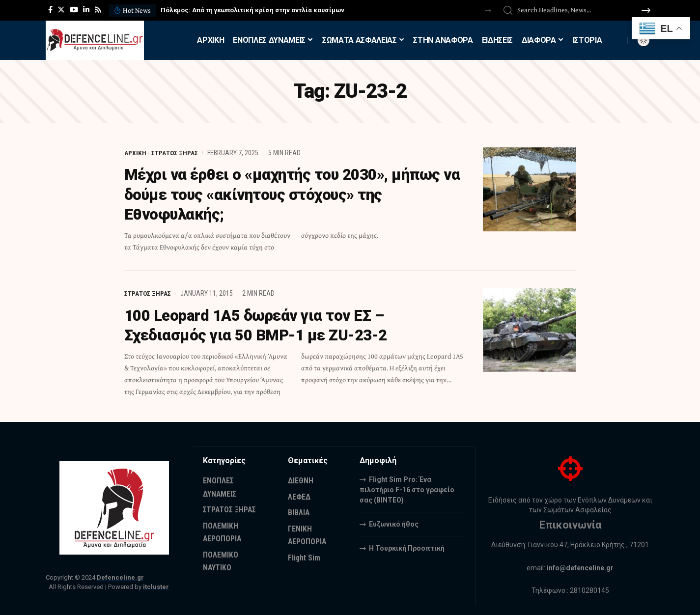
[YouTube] (74, 10)
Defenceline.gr (120, 577)
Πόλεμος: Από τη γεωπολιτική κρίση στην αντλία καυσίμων (252, 10)
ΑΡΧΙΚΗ (135, 153)
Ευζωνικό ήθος (394, 523)
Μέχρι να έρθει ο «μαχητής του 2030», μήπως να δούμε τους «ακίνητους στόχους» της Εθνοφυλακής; (289, 194)
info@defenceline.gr (581, 567)
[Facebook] (50, 10)
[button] (488, 11)
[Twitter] (61, 10)
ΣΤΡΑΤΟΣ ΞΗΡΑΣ (175, 153)
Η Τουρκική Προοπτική (407, 547)
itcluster (156, 586)
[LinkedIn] (86, 10)
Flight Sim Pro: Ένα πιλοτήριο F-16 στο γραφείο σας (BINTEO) (407, 489)
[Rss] (98, 10)
